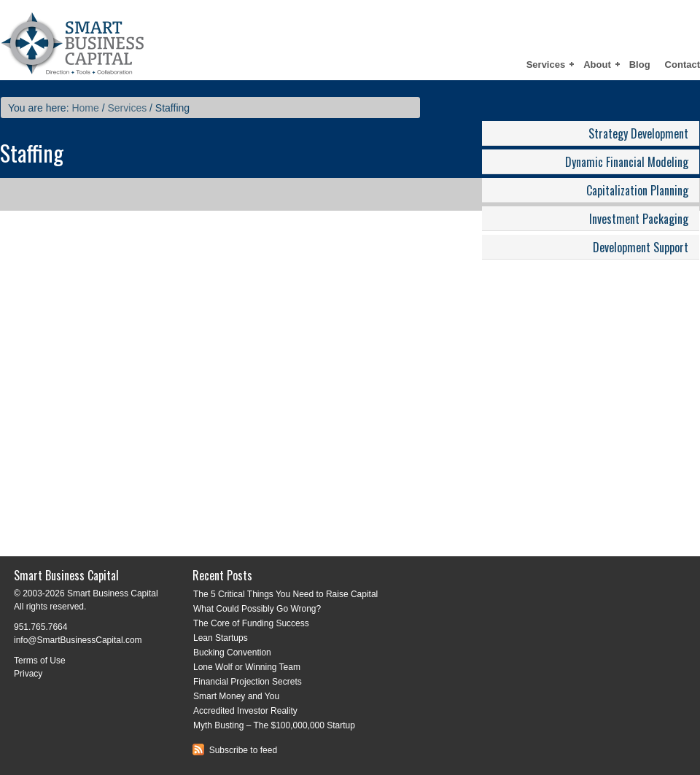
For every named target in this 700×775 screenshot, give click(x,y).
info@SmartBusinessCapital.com (78, 640)
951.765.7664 (40, 627)
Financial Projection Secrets (248, 682)
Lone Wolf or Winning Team (247, 667)
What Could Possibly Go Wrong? (257, 609)
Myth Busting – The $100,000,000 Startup (274, 725)
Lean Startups (221, 638)
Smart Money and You (236, 696)
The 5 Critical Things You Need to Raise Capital (285, 594)
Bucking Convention (232, 653)
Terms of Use (40, 661)
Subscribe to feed (235, 750)
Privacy (28, 674)
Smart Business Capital (128, 40)
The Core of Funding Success (251, 623)
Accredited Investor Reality (245, 711)
